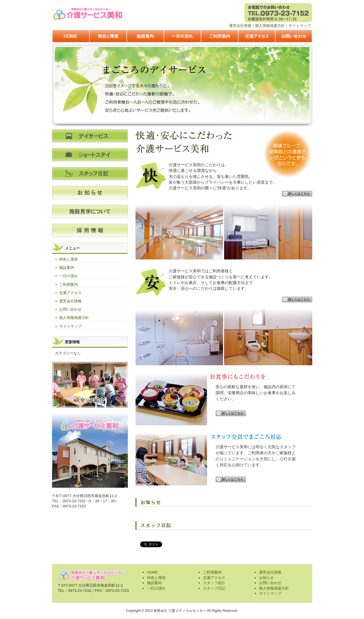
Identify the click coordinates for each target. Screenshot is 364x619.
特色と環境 (108, 37)
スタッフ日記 (214, 588)
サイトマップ (300, 26)
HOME (71, 37)
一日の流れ (182, 37)
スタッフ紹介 (214, 583)
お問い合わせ (294, 37)
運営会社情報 (240, 26)
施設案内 (145, 37)
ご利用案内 (219, 37)
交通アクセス (256, 37)
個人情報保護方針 (270, 26)
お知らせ (266, 578)
